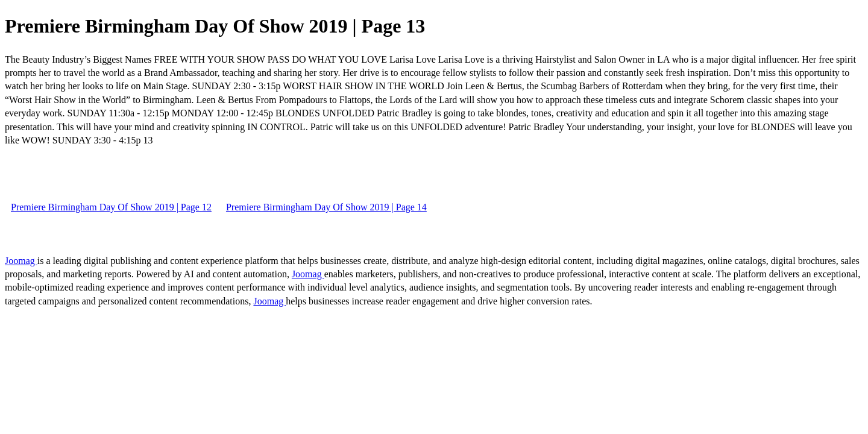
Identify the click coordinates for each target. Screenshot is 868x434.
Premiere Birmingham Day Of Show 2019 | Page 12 (111, 207)
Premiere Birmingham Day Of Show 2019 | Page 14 (326, 207)
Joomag (21, 261)
